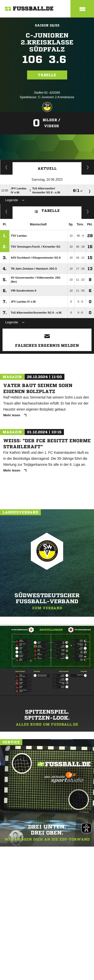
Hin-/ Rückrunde (88, 211)
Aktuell (47, 168)
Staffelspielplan (6, 167)
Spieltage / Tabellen (88, 167)
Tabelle (47, 75)
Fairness (6, 211)
